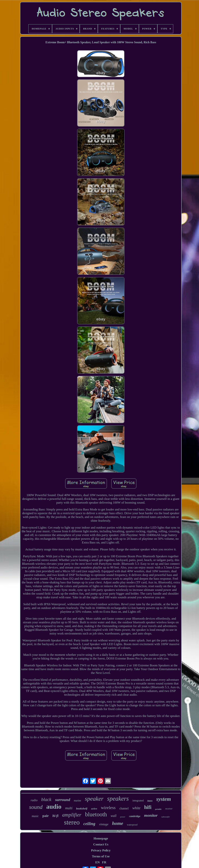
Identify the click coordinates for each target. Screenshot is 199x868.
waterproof (132, 825)
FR (104, 862)
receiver (169, 809)
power (123, 817)
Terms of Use (101, 856)
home (118, 823)
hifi (148, 807)
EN (97, 862)
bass (150, 801)
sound (36, 807)
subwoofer (166, 817)
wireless (108, 808)
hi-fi (55, 816)
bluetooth (96, 814)
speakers (118, 799)
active (94, 809)
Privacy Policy (101, 850)
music (35, 816)
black (46, 799)
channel (124, 808)
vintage (104, 824)
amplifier (72, 815)
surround (63, 800)
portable (158, 809)
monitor (151, 815)
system (164, 799)
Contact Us (101, 844)
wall (114, 816)
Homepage (101, 838)
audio (54, 807)
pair (46, 816)
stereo (72, 822)
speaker (94, 799)
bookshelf (82, 809)
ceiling (89, 824)
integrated (138, 800)
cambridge (135, 816)
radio (34, 800)
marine (78, 801)
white (136, 808)
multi (69, 808)
